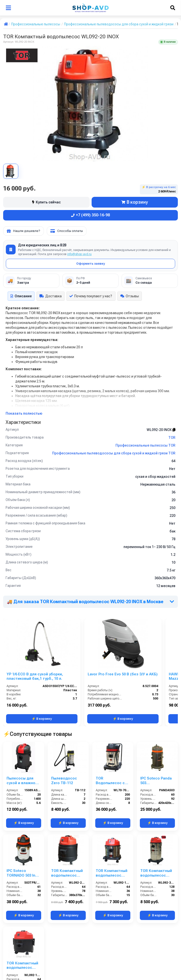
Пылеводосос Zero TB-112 (64, 750)
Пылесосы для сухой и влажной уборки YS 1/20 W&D (22, 750)
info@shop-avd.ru (79, 254)
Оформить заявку (91, 264)
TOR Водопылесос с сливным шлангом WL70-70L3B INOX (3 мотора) (113, 750)
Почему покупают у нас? (91, 296)
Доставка (51, 296)
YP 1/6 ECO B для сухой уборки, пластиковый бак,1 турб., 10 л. (35, 676)
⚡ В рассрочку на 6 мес (159, 189)
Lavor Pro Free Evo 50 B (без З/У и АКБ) (123, 674)
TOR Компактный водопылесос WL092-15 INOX (112, 811)
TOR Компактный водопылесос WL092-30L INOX (156, 811)
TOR (172, 438)
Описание (21, 296)
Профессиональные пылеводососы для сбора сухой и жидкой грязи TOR (114, 453)
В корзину (135, 202)
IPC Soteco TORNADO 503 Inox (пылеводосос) (23, 811)
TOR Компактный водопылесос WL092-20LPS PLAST (67, 811)
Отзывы (130, 296)
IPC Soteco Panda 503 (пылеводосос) (156, 750)
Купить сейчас (46, 202)
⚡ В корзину (42, 719)
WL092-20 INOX (161, 430)
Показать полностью (24, 413)
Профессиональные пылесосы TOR (145, 445)
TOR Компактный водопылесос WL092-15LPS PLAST (22, 873)
